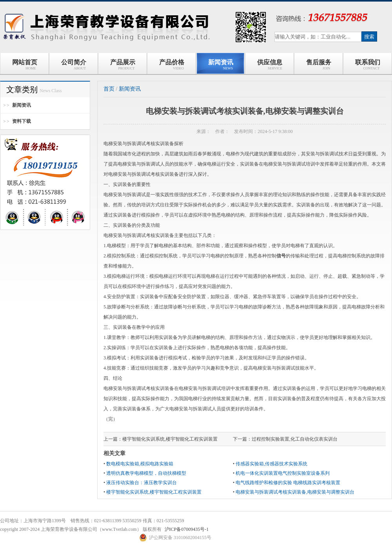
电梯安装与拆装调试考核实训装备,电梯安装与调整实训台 (295, 492)
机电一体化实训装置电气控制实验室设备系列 (283, 473)
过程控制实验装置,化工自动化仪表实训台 (295, 439)
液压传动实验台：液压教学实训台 (142, 483)
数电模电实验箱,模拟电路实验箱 (140, 464)
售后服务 (319, 65)
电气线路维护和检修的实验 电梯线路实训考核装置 (288, 483)
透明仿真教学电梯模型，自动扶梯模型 (146, 473)
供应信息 (269, 65)
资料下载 (22, 121)
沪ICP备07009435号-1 (187, 529)
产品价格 (172, 65)
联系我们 (368, 65)
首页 (109, 89)
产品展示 (123, 65)
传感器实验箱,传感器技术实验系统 (271, 464)
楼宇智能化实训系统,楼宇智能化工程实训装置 (170, 439)
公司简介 (74, 65)
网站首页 (25, 65)
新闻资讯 (221, 65)
